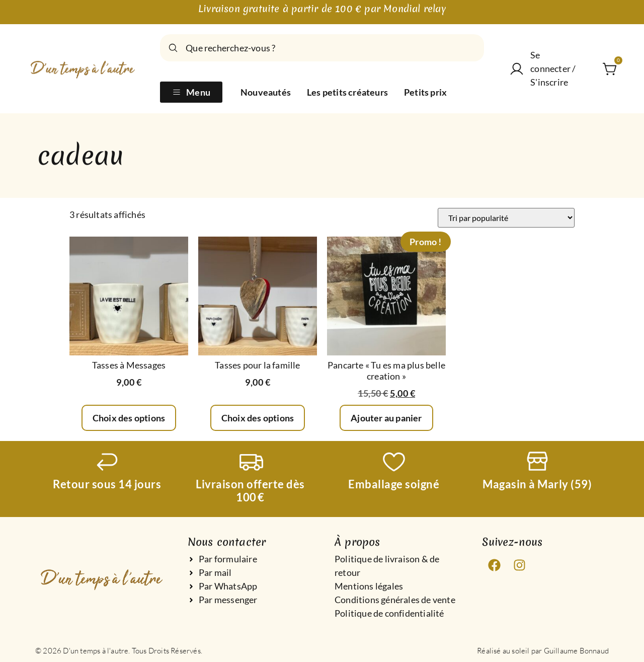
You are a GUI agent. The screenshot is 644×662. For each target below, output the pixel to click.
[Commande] (506, 218)
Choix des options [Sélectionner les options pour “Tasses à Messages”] (129, 418)
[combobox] (322, 48)
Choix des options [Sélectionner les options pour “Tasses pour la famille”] (258, 418)
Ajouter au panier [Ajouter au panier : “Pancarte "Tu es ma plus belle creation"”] (386, 418)
